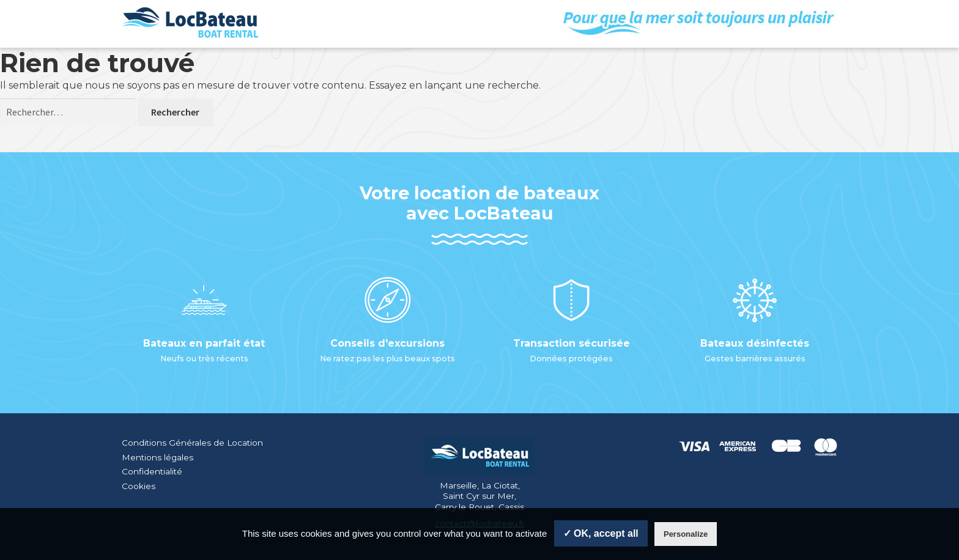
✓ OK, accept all (601, 533)
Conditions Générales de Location (192, 443)
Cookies (139, 486)
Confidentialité (152, 471)
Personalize (686, 534)
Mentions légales (157, 457)
